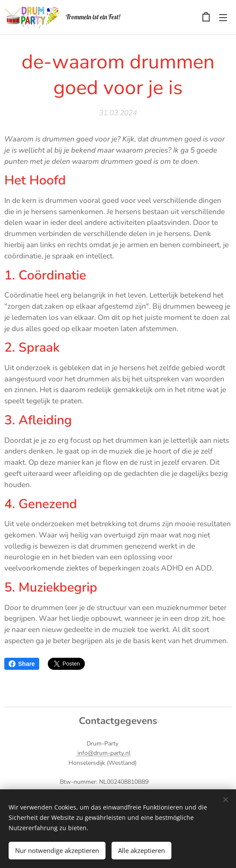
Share (22, 664)
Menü (223, 18)
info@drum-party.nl (103, 753)
